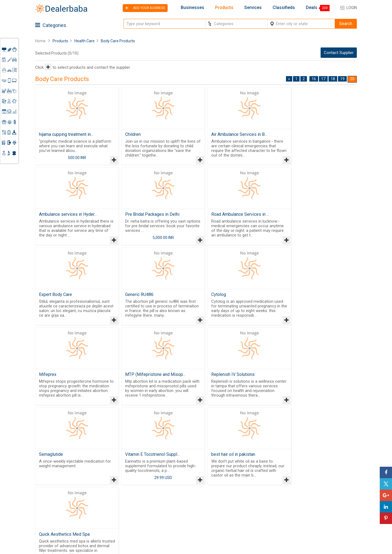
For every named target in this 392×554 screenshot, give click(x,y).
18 (333, 79)
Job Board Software (139, 512)
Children (128, 134)
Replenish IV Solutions (304, 297)
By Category (226, 474)
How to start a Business (322, 512)
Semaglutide (51, 379)
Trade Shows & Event (235, 514)
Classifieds (284, 8)
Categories (51, 25)
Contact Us (182, 511)
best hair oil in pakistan (223, 379)
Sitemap (179, 524)
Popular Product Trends (237, 487)
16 (314, 79)
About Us (180, 492)
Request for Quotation (235, 494)
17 (323, 79)
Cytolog (46, 297)
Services (253, 8)
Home (40, 41)
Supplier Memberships (321, 492)
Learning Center (315, 486)
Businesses (192, 8)
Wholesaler (225, 481)
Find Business (228, 501)
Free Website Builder (129, 498)
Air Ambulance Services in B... (229, 134)
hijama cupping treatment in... (66, 134)
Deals (312, 8)
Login (352, 8)
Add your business (144, 8)
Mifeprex (129, 297)
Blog (176, 517)
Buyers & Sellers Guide (187, 483)
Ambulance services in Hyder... (311, 134)
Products (224, 8)
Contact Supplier (339, 53)
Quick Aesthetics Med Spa (308, 379)
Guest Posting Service (184, 501)
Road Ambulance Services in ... (149, 216)
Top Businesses (230, 507)
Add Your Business (318, 505)
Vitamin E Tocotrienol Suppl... (147, 379)
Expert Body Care (218, 216)
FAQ (175, 530)
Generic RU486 (297, 216)
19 (342, 79)
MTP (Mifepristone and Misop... (231, 297)
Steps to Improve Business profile (325, 477)
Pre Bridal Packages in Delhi (66, 216)
